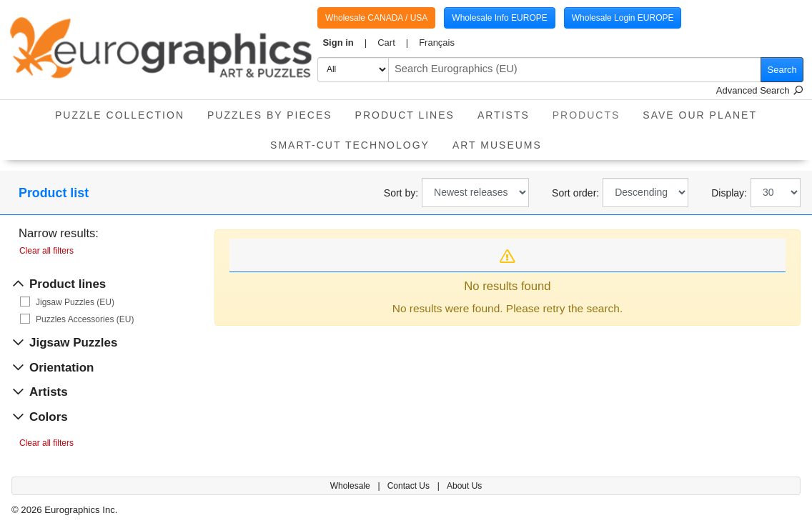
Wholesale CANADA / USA (376, 18)
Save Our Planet (700, 115)
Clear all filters (46, 251)
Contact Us (410, 486)
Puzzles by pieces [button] (270, 115)
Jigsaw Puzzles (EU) (75, 302)
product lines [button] (405, 115)
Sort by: (401, 193)
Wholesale (351, 486)
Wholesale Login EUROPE (623, 18)
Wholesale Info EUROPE (499, 18)
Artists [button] (504, 115)
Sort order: (575, 193)
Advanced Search (760, 90)
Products (592, 110)
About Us (464, 486)
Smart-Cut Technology (350, 145)
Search (782, 70)
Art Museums (497, 145)
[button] (345, 43)
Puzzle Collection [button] (120, 115)
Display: (729, 193)
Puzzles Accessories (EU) (85, 319)
